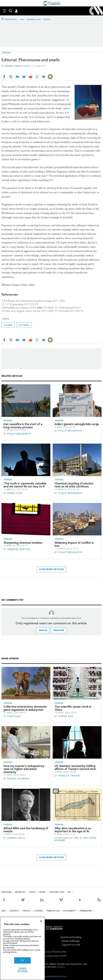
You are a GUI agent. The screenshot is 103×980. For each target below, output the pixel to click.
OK (22, 960)
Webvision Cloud (59, 976)
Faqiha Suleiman (18, 779)
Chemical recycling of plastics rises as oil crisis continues (74, 485)
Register (59, 630)
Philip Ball (14, 716)
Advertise (20, 892)
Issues (42, 892)
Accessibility (70, 911)
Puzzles (47, 19)
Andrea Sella (16, 838)
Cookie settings (22, 970)
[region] (22, 948)
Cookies (38, 911)
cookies (61, 967)
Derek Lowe (15, 493)
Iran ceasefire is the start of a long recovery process (23, 426)
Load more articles (51, 569)
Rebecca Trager (69, 776)
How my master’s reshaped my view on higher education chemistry (24, 769)
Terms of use (53, 911)
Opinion (6, 53)
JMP (76, 838)
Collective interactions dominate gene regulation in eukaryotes (25, 708)
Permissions (86, 911)
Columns (8, 325)
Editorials (24, 325)
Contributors (56, 892)
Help (4, 911)
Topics (32, 892)
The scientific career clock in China (73, 708)
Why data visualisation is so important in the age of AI (73, 830)
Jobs (22, 19)
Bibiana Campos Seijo (18, 66)
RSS (69, 892)
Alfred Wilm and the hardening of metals (26, 830)
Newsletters (11, 19)
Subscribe (6, 892)
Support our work (71, 945)
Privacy (27, 911)
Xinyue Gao (66, 716)
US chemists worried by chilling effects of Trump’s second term (75, 767)
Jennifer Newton (19, 549)
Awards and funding (71, 937)
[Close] (41, 921)
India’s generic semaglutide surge (77, 424)
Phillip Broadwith (19, 434)
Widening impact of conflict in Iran (74, 544)
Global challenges (71, 941)
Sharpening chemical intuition (23, 543)
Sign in (43, 630)
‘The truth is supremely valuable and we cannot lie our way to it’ (25, 485)
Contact (14, 911)
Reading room (34, 19)
